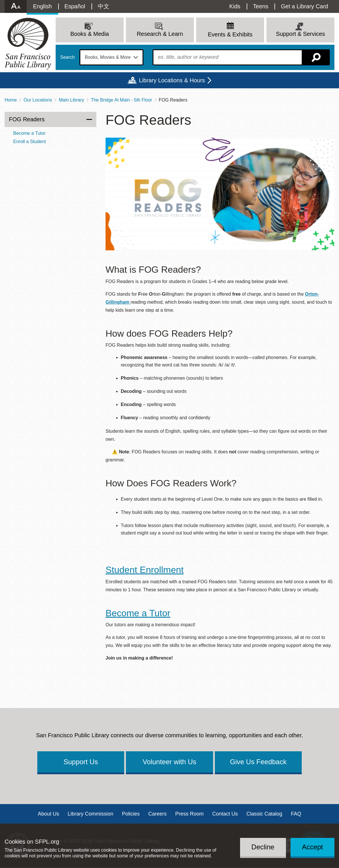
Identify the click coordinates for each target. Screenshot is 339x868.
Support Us (81, 762)
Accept (312, 847)
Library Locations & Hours (172, 80)
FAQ (296, 814)
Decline (263, 847)
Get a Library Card (304, 6)
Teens (261, 6)
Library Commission (90, 814)
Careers (157, 814)
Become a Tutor (138, 613)
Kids (235, 6)
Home (11, 100)
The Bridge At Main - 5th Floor (121, 100)
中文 (104, 6)
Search (68, 57)
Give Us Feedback (258, 762)
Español (75, 6)
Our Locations (38, 100)
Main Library (71, 100)
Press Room (189, 814)
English (42, 6)
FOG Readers (27, 119)
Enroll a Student (30, 142)
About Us (48, 814)
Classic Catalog (264, 814)
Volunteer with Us (170, 762)
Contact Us (225, 814)
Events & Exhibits (230, 34)
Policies (131, 814)
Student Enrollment (145, 570)
